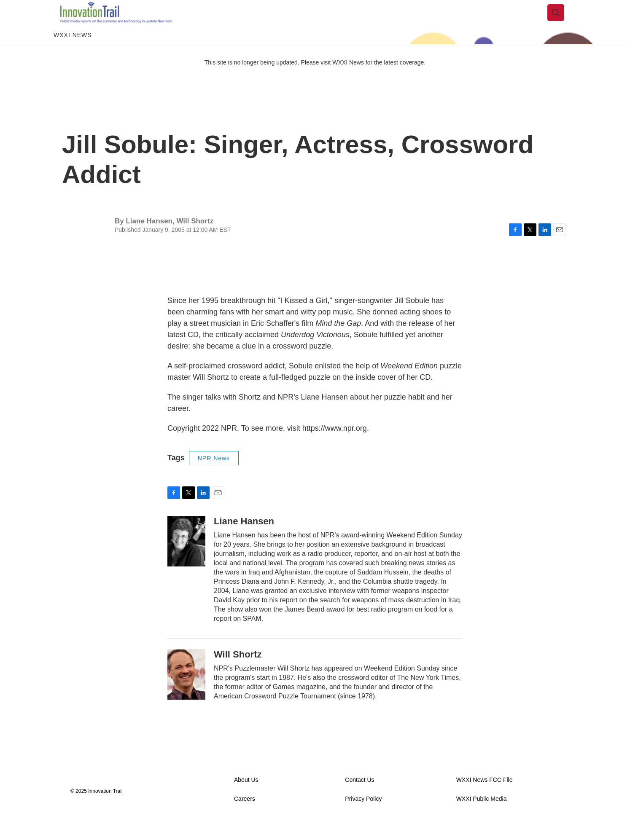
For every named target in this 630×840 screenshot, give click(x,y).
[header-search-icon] (563, 22)
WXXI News (73, 54)
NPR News (214, 477)
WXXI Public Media (482, 818)
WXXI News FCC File (485, 799)
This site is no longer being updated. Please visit (269, 81)
